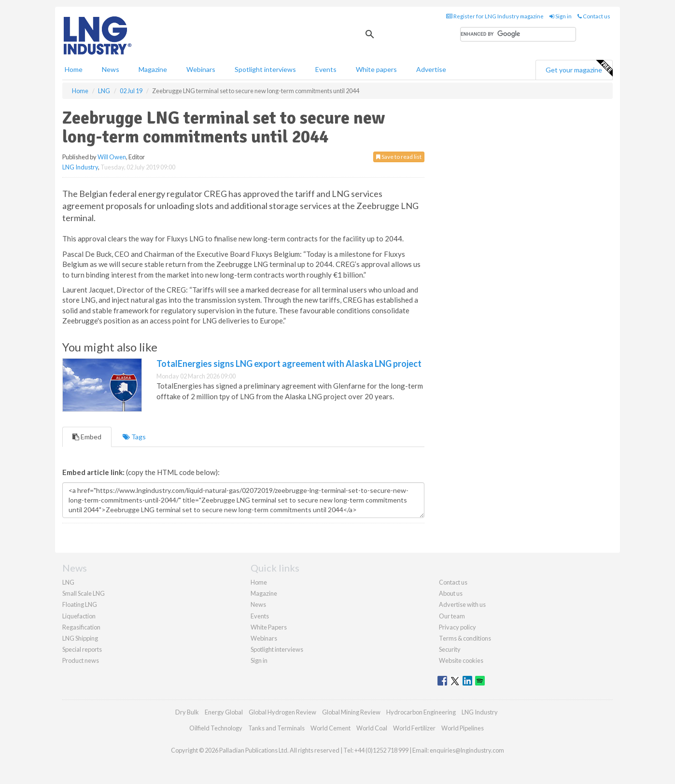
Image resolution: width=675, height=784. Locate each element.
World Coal (372, 728)
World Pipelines (463, 728)
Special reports (82, 649)
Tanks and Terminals (276, 728)
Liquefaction (79, 616)
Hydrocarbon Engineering (421, 712)
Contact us (594, 16)
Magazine (153, 69)
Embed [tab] (87, 437)
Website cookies (461, 660)
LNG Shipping (80, 638)
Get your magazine (579, 69)
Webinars (201, 69)
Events (326, 69)
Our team (452, 616)
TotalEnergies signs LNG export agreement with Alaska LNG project (289, 364)
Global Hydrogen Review (282, 712)
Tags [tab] (134, 437)
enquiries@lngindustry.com (467, 750)
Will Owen (112, 157)
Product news (81, 660)
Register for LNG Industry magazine (495, 16)
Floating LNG (80, 604)
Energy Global (224, 712)
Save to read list (399, 157)
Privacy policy (457, 627)
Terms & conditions (465, 638)
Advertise (431, 69)
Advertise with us (462, 604)
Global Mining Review (351, 712)
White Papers (269, 627)
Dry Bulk (187, 712)
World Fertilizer (414, 728)
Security (450, 649)
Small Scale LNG (84, 593)
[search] (518, 34)
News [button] (111, 69)
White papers (376, 69)
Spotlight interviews (265, 69)
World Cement (330, 728)
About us (451, 593)
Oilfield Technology (216, 728)
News (258, 604)
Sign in (561, 16)
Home (74, 69)
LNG (68, 582)
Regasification (81, 627)
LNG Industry (80, 167)
